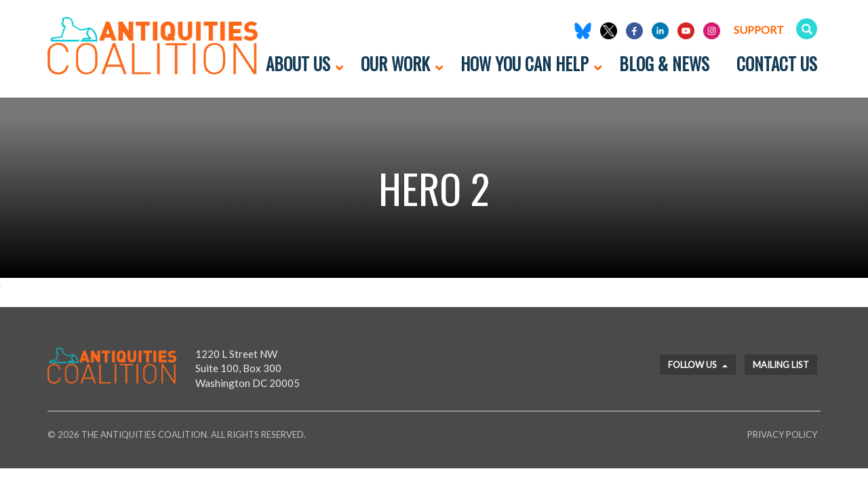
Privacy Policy (782, 434)
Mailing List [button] (781, 365)
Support (759, 29)
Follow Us (698, 365)
